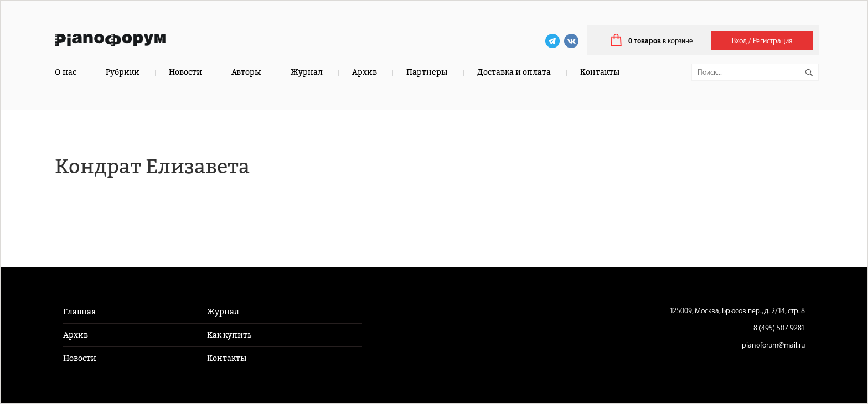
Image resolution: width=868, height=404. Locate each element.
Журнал (307, 72)
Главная (79, 312)
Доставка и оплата (514, 72)
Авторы (246, 72)
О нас (66, 72)
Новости (185, 72)
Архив (365, 72)
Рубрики (123, 72)
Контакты (600, 72)
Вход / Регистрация (762, 41)
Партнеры (427, 72)
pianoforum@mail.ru (773, 345)
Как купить (229, 335)
